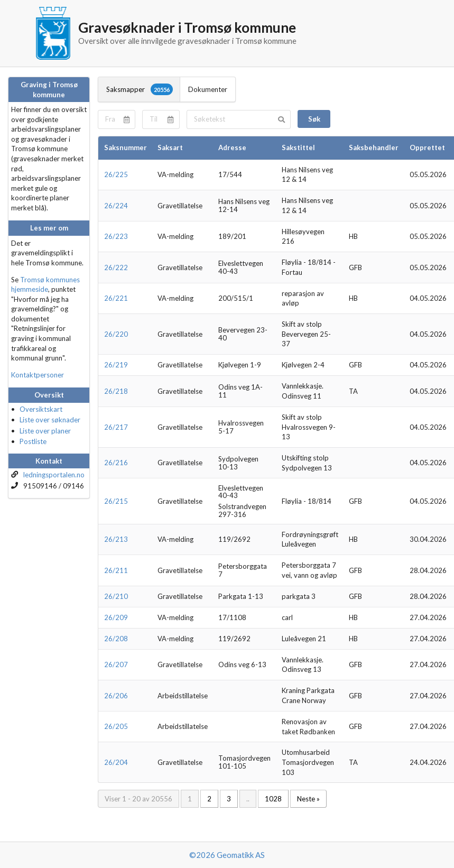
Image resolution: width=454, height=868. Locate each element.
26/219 (116, 365)
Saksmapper (139, 89)
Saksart (170, 147)
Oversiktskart (41, 409)
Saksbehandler (374, 147)
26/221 (116, 298)
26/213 (116, 539)
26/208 (116, 639)
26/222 (116, 267)
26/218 (116, 391)
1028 (273, 799)
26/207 (116, 664)
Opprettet (427, 147)
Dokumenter (208, 89)
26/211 (116, 570)
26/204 (116, 762)
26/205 (116, 726)
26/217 (116, 427)
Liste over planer (45, 431)
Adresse (232, 147)
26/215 (116, 501)
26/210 (116, 596)
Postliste (33, 441)
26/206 (116, 696)
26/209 (116, 617)
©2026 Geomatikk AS (227, 855)
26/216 (116, 463)
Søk (314, 119)
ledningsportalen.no (54, 475)
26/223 (116, 236)
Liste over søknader (50, 420)
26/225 (116, 174)
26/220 (116, 334)
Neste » (308, 799)
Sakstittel (298, 147)
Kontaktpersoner (38, 375)
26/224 (116, 206)
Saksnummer (126, 147)
